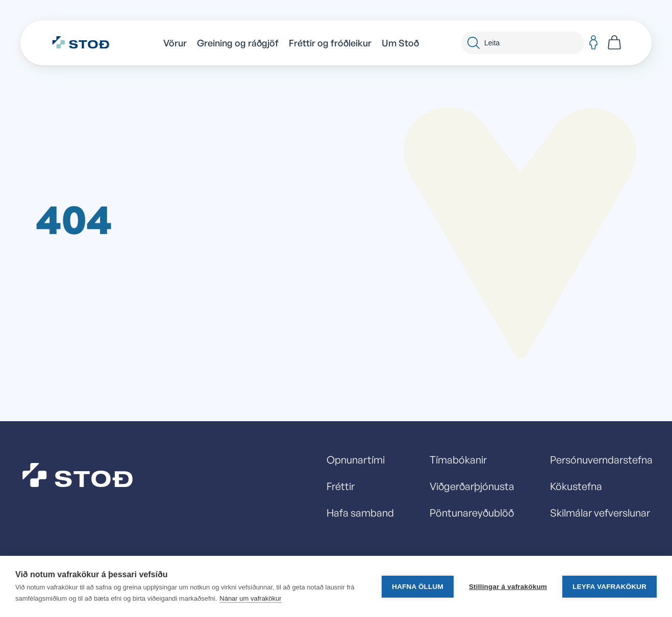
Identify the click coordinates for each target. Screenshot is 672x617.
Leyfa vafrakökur (609, 587)
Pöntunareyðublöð (472, 513)
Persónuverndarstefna (601, 460)
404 (74, 218)
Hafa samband (360, 513)
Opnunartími (356, 460)
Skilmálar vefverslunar (600, 513)
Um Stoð (400, 43)
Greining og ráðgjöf (238, 43)
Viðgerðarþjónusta (472, 486)
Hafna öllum (418, 587)
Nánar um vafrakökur (250, 598)
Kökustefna (576, 486)
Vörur (175, 43)
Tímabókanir (458, 460)
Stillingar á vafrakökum (508, 587)
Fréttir (341, 486)
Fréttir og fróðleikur (330, 43)
